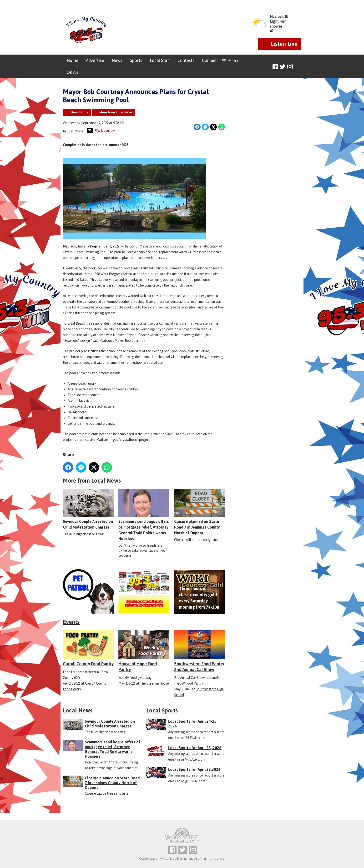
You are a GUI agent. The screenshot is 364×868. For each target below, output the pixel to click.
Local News (78, 710)
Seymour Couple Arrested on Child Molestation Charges (88, 509)
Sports (136, 60)
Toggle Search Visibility (298, 67)
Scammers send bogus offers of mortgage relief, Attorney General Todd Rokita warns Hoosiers (144, 515)
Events (71, 622)
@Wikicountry (101, 131)
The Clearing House (154, 683)
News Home (79, 112)
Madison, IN (279, 17)
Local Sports (162, 710)
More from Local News (116, 112)
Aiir (196, 859)
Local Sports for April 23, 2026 (195, 748)
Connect (210, 60)
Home (73, 60)
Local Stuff (160, 60)
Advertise (95, 60)
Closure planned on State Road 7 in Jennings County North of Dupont (200, 512)
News (117, 60)
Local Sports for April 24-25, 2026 (193, 724)
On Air (73, 72)
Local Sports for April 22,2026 (194, 769)
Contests (186, 60)
